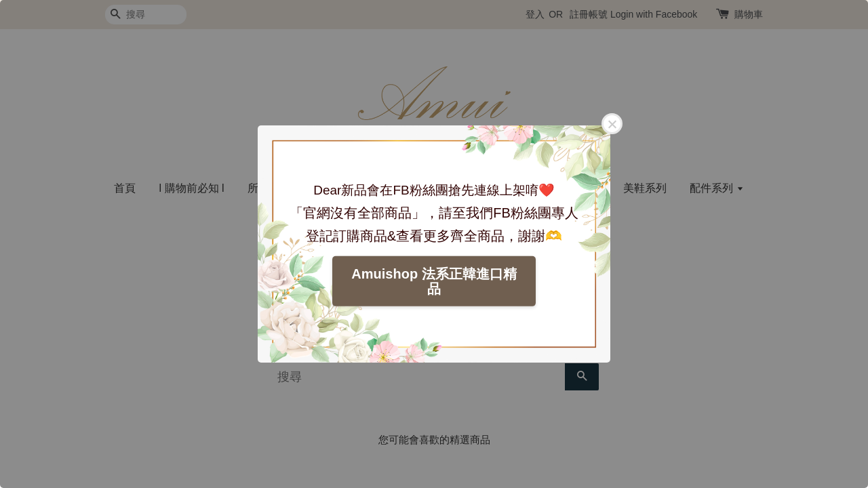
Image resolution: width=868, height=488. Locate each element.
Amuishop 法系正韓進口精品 (434, 281)
